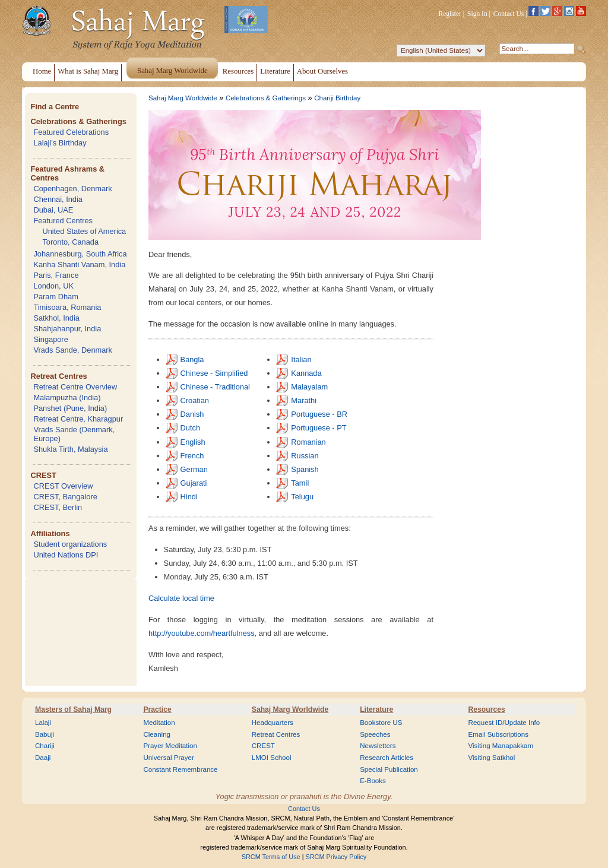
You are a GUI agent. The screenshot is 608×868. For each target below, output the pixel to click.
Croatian (195, 400)
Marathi (304, 400)
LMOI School (272, 758)
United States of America (84, 231)
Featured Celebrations (71, 132)
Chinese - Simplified (214, 373)
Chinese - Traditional (215, 387)
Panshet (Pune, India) (70, 408)
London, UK (53, 286)
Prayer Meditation (170, 746)
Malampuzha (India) (67, 397)
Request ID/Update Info (504, 723)
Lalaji (43, 723)
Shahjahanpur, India (67, 329)
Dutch (190, 428)
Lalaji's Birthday (60, 143)
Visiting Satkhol (492, 758)
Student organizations (70, 544)
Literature (376, 709)
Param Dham (56, 297)
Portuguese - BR (319, 414)
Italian (301, 359)
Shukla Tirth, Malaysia (70, 449)
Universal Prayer (168, 758)
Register (450, 14)
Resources (487, 709)
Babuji (45, 734)
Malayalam (309, 387)
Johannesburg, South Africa (80, 254)
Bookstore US (381, 723)
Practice (157, 709)
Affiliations (50, 533)
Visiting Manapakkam (501, 746)
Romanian (308, 442)
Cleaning (157, 734)
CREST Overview (63, 486)
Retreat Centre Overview (75, 387)
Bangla (192, 359)
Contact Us (509, 14)
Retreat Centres (58, 376)
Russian (305, 456)
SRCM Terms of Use (271, 857)
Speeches (375, 734)
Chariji (45, 746)
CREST (43, 475)
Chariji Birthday (337, 98)
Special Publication (389, 769)
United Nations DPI (66, 555)
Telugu (302, 497)
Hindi (189, 497)
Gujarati (194, 483)
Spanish (305, 469)
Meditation (159, 723)
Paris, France (56, 275)
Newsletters (378, 746)
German (194, 469)
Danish (192, 414)
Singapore (50, 339)
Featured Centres (63, 221)
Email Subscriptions (498, 734)
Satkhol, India (56, 318)
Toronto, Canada (70, 242)
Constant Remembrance (180, 769)
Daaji (43, 758)
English (193, 442)
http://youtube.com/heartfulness (202, 633)
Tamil (300, 483)
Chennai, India (58, 199)
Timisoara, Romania (67, 307)
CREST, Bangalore (65, 497)
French (192, 456)
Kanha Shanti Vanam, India (79, 264)
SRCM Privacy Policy (336, 857)
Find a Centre (55, 107)
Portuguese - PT (319, 428)
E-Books (373, 781)
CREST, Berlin (58, 507)
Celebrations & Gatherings (78, 121)
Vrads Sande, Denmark (73, 350)
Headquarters (273, 723)
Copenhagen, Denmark (72, 189)
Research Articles (387, 758)
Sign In (477, 14)
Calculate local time (181, 598)
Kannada (306, 373)
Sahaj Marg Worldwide (183, 98)
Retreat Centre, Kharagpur (78, 419)
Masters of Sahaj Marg (73, 709)
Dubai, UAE (53, 210)
